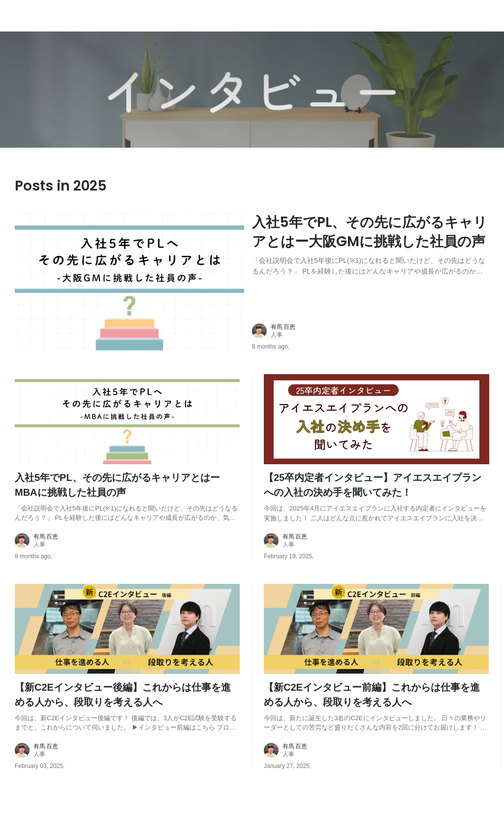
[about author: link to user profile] (377, 331)
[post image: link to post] (129, 282)
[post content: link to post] (371, 243)
